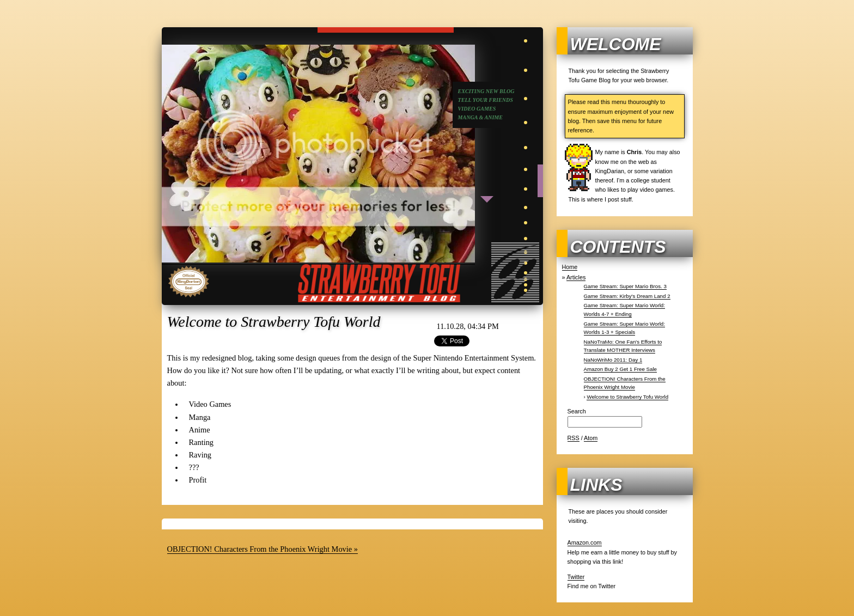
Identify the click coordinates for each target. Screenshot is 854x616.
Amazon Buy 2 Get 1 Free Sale (621, 369)
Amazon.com (585, 542)
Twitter (576, 577)
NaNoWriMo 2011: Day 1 (613, 360)
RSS (574, 438)
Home (570, 267)
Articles (576, 277)
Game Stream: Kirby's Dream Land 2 (627, 296)
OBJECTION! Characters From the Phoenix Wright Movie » (263, 549)
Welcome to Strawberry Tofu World (627, 397)
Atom (591, 438)
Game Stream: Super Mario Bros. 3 (625, 286)
